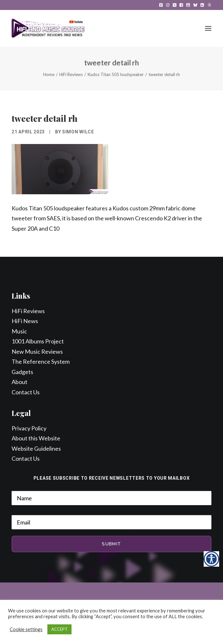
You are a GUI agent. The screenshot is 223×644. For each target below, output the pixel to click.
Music (19, 331)
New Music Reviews (37, 351)
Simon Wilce (78, 132)
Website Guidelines (36, 448)
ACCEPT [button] (59, 629)
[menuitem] (161, 5)
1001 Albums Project (38, 341)
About (19, 382)
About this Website (36, 438)
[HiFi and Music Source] (48, 28)
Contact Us (26, 392)
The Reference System (41, 361)
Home (49, 74)
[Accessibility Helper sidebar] (211, 559)
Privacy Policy (29, 428)
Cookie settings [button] (26, 629)
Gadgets (22, 372)
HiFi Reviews (71, 74)
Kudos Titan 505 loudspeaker (116, 74)
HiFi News (25, 321)
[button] (161, 5)
